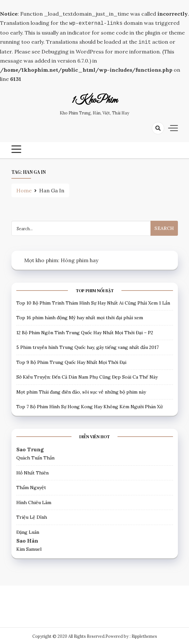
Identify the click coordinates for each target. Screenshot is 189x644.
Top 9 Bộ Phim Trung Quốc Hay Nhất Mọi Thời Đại (71, 361)
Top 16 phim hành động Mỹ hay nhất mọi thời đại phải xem (80, 316)
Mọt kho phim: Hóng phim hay (61, 259)
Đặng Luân (28, 531)
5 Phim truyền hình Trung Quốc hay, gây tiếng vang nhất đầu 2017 (87, 346)
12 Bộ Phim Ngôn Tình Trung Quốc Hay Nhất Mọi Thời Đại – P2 (85, 331)
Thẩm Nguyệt (31, 486)
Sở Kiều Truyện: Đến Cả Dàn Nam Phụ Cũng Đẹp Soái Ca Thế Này (87, 376)
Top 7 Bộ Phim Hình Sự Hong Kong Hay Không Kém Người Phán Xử (89, 405)
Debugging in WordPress (73, 50)
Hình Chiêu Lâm (34, 501)
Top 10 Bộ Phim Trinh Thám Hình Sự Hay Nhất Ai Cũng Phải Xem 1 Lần (93, 302)
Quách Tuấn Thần (35, 457)
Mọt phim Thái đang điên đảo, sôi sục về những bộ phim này (81, 391)
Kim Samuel (29, 548)
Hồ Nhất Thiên (32, 472)
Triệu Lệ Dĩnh (32, 516)
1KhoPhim (95, 99)
